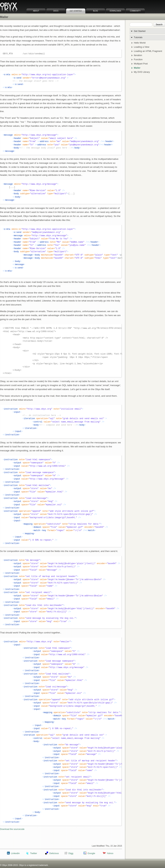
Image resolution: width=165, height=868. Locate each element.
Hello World (140, 43)
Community (135, 11)
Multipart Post (141, 64)
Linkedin (15, 853)
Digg (71, 853)
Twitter (34, 853)
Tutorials (138, 37)
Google (91, 853)
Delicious (54, 853)
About (36, 11)
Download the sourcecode (12, 829)
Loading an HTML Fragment (148, 51)
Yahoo (110, 853)
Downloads (115, 11)
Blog (96, 11)
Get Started (76, 11)
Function (138, 60)
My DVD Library (142, 72)
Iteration (138, 55)
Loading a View (142, 47)
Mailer (137, 68)
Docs (56, 11)
